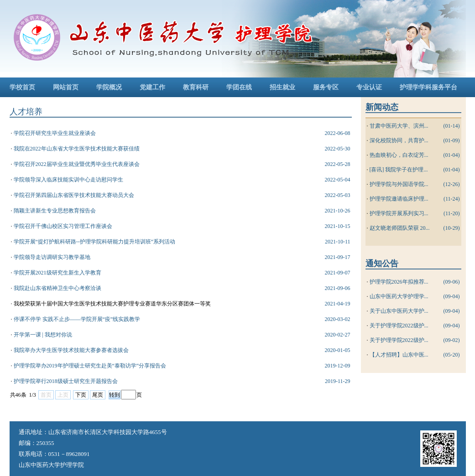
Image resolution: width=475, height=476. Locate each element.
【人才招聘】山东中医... (399, 355)
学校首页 (22, 87)
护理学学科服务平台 (428, 87)
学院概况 (109, 87)
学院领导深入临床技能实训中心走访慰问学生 (68, 180)
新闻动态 (382, 107)
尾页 (98, 395)
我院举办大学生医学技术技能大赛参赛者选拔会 (71, 350)
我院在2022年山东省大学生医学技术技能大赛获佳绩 (77, 149)
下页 (81, 395)
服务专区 (326, 87)
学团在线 (239, 87)
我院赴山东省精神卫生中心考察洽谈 (57, 288)
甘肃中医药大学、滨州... (399, 126)
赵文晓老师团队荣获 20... (400, 228)
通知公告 (382, 264)
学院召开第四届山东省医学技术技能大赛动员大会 (74, 195)
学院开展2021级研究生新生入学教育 (57, 273)
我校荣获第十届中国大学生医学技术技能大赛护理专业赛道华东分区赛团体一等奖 (112, 304)
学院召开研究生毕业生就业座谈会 (55, 133)
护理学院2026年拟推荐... (399, 282)
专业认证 (369, 87)
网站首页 (66, 87)
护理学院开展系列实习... (399, 213)
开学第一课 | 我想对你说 (43, 335)
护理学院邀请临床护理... (399, 199)
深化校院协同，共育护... (399, 140)
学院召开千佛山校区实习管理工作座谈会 (63, 226)
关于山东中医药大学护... (399, 311)
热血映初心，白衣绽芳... (399, 155)
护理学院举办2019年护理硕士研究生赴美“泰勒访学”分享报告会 (90, 366)
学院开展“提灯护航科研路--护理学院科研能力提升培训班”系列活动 (95, 242)
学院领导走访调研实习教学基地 (52, 257)
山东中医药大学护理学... (399, 296)
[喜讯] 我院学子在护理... (399, 170)
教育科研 (196, 87)
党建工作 (152, 87)
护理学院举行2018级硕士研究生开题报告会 (66, 381)
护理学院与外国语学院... (399, 184)
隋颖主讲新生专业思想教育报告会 (55, 211)
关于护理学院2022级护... (399, 326)
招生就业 (282, 87)
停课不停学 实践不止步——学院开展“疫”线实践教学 (77, 319)
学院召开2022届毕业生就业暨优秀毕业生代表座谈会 (77, 164)
